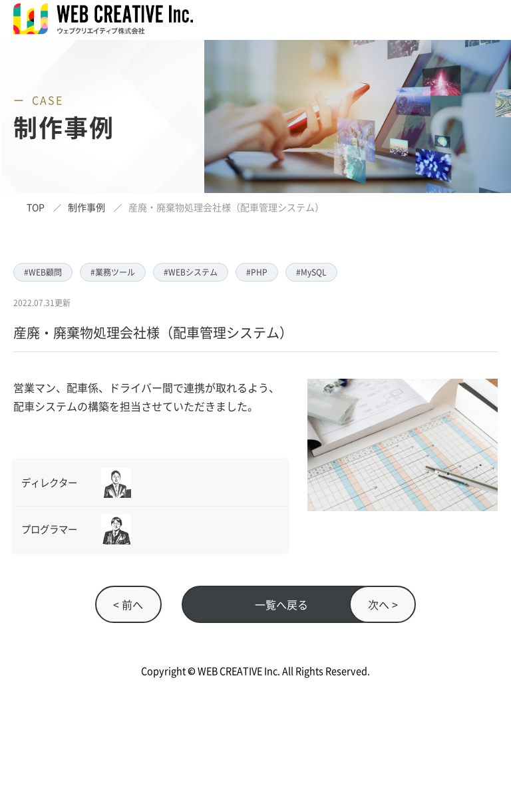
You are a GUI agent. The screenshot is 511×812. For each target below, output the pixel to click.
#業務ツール (113, 272)
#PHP (257, 272)
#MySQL (311, 272)
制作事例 (86, 207)
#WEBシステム (191, 272)
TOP (36, 207)
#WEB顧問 (43, 272)
